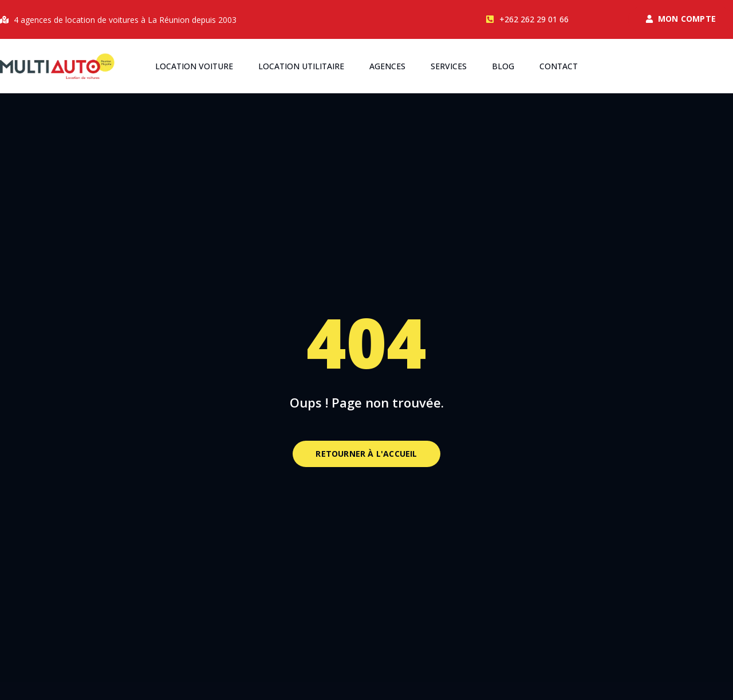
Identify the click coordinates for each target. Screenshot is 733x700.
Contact (559, 66)
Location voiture (194, 66)
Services (449, 66)
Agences (387, 66)
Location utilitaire (301, 66)
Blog (503, 66)
